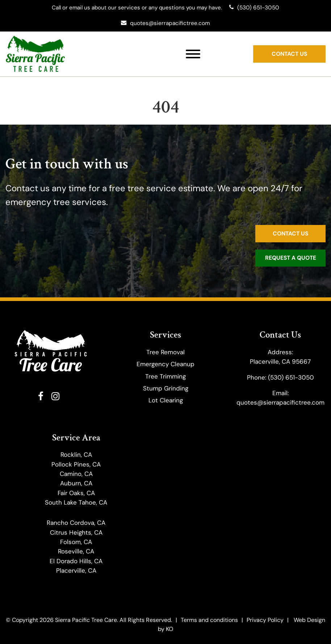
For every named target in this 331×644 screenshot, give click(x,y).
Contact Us (289, 53)
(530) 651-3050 (291, 377)
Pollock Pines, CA (76, 464)
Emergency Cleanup (165, 364)
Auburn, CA (76, 484)
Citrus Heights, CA (76, 532)
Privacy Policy (265, 620)
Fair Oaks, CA (76, 493)
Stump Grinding (166, 388)
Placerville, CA (76, 570)
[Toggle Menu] (193, 54)
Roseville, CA (76, 552)
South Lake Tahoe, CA (76, 502)
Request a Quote (291, 258)
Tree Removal (165, 352)
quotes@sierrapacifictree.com (280, 403)
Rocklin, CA (76, 455)
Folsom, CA (76, 542)
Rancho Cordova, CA (76, 523)
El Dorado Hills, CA (76, 561)
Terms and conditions (209, 620)
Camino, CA (76, 474)
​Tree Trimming (165, 376)
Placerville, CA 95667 (280, 362)
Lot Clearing (166, 401)
